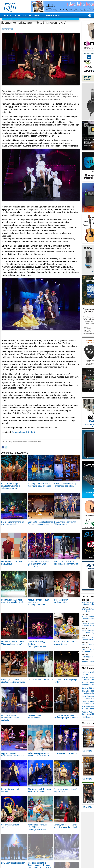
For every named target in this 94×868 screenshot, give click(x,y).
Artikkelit (19, 16)
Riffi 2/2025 (87, 807)
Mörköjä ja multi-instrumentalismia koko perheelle (11, 718)
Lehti (7, 16)
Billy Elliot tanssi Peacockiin (13, 863)
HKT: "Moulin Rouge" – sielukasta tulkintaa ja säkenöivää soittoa (11, 486)
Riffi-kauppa (52, 16)
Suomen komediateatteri (23, 432)
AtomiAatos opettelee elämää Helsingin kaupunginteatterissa (37, 827)
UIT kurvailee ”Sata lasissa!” (66, 753)
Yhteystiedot (36, 16)
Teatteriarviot (7, 29)
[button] (41, 86)
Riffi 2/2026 (87, 751)
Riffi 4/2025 (87, 779)
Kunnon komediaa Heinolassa (40, 680)
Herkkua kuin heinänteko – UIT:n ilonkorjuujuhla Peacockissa (39, 564)
